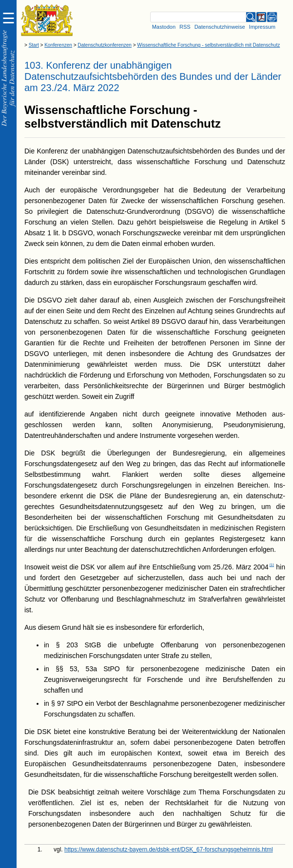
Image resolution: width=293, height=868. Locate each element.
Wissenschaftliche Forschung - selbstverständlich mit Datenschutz (208, 45)
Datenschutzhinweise (220, 27)
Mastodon (164, 27)
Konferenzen (58, 45)
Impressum (262, 27)
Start (34, 45)
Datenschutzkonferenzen (105, 45)
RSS (185, 27)
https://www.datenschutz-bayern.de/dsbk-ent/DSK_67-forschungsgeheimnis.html (169, 849)
